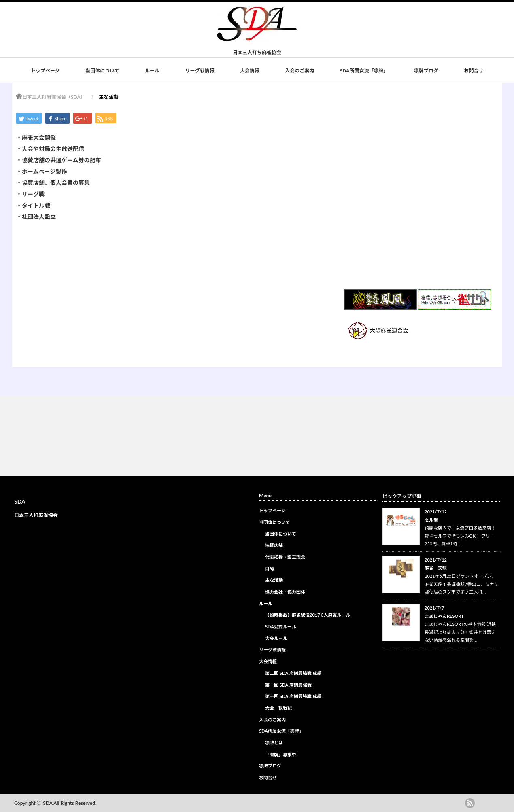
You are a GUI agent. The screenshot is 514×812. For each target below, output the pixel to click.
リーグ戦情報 (200, 71)
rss (470, 803)
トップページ (45, 71)
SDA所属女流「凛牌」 (364, 71)
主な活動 (274, 580)
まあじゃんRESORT (444, 616)
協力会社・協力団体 (285, 592)
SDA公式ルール (281, 626)
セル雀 (431, 520)
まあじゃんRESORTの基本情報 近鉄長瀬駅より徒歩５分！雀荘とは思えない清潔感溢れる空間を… (460, 632)
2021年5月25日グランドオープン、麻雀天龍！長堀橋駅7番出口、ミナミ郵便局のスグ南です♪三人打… (461, 584)
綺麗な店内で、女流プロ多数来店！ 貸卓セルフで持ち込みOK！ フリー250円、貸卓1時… (460, 536)
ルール (152, 71)
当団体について (102, 71)
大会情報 (250, 71)
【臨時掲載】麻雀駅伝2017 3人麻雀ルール (308, 615)
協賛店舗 (274, 545)
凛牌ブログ (426, 71)
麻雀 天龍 (436, 568)
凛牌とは (274, 743)
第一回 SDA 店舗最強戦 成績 (293, 696)
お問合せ (474, 71)
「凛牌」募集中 (281, 754)
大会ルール (276, 638)
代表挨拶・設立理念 (285, 557)
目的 (270, 569)
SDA (20, 501)
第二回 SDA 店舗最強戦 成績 (293, 673)
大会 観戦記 (278, 708)
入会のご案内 (299, 71)
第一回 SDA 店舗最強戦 (288, 685)
